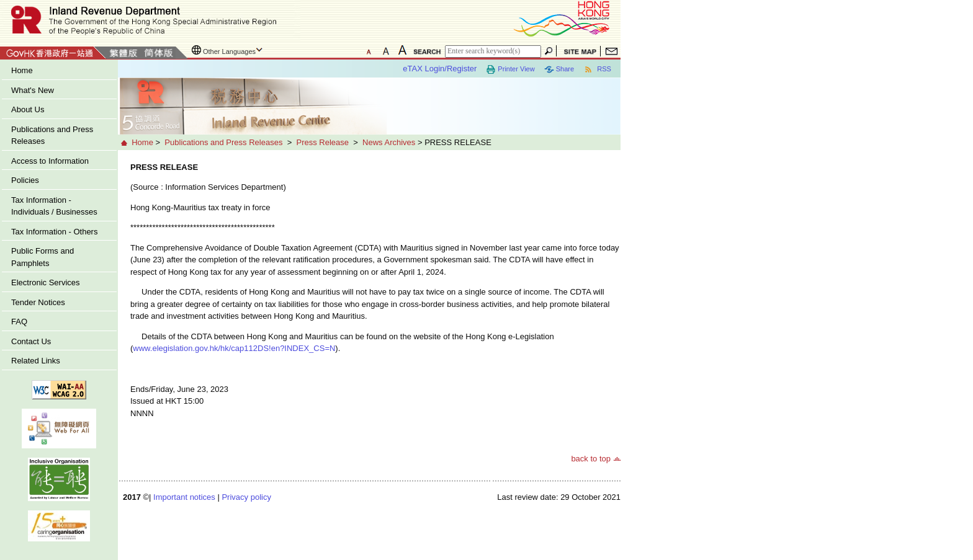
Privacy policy (246, 497)
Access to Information (50, 161)
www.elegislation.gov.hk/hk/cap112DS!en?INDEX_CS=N (234, 348)
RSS (597, 69)
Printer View (510, 69)
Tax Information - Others (54, 232)
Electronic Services (46, 282)
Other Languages (229, 51)
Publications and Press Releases (52, 136)
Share (559, 69)
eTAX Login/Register (440, 69)
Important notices (184, 497)
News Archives (389, 142)
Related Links (36, 361)
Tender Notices (38, 302)
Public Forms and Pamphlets (43, 257)
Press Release (322, 142)
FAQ (19, 322)
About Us (28, 109)
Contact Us (31, 341)
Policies (25, 180)
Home (22, 70)
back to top (591, 459)
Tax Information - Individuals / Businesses (54, 206)
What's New (33, 90)
